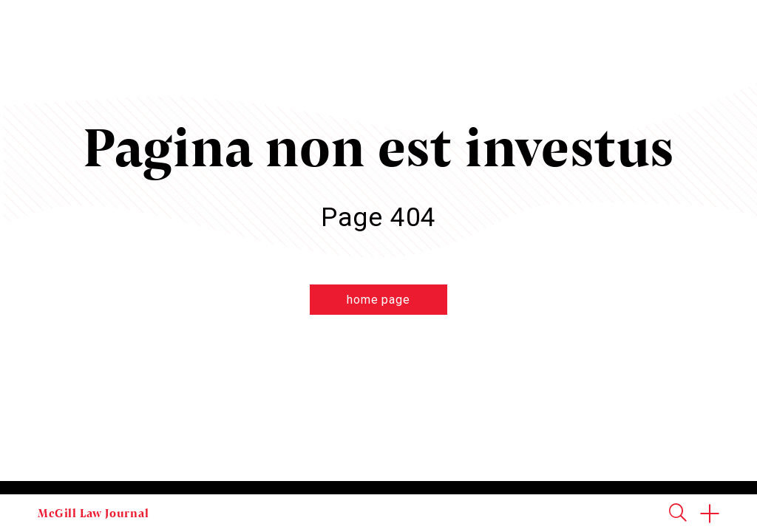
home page (378, 300)
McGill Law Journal (93, 513)
